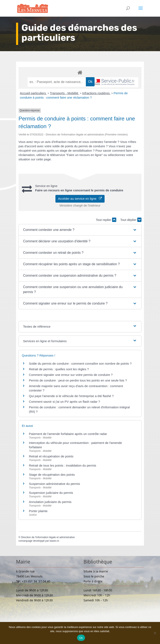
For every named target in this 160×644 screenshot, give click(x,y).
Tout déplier (131, 220)
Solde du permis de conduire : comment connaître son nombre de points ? (80, 363)
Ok (81, 638)
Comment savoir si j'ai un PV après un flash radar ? (64, 402)
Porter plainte (38, 511)
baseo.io (54, 541)
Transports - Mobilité (64, 93)
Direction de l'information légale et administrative (48, 537)
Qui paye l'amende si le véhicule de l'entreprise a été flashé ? (71, 396)
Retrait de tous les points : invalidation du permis (63, 465)
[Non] (155, 633)
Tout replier (106, 220)
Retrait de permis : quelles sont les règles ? (59, 369)
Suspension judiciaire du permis (51, 493)
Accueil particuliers (33, 93)
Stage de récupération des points (52, 475)
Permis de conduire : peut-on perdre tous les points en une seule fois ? (78, 380)
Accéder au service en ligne (80, 199)
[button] (80, 230)
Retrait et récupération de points (51, 456)
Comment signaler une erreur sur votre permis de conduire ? (71, 375)
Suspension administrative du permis (54, 484)
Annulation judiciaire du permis (50, 502)
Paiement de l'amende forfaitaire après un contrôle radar (68, 434)
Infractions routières (96, 93)
